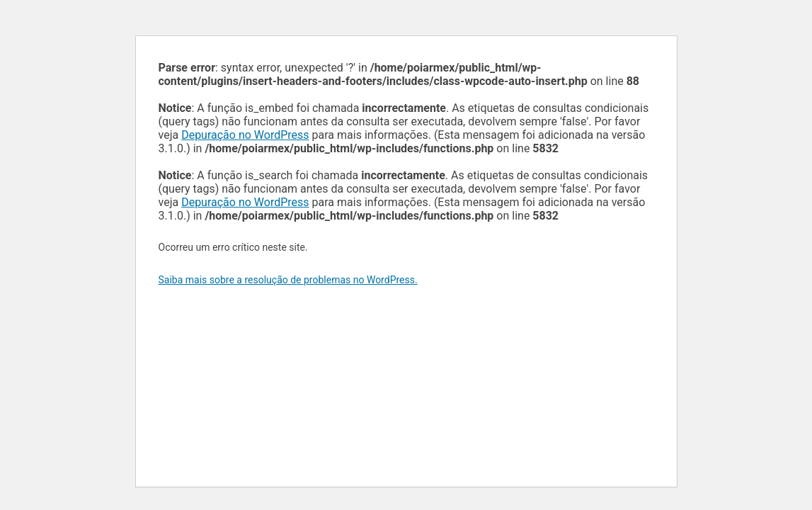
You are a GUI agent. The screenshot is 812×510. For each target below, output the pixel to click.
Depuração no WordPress (245, 135)
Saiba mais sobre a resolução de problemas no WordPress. (288, 280)
